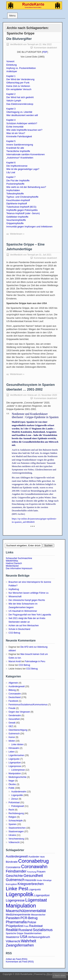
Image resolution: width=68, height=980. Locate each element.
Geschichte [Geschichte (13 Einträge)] (14, 876)
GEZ (11, 726)
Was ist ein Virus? (16, 133)
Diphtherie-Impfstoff (17, 204)
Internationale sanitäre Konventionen (26, 154)
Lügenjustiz (14, 759)
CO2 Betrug (24, 665)
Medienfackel (12, 566)
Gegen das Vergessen (19, 712)
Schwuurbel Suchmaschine (19, 558)
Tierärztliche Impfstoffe (18, 151)
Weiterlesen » (17, 234)
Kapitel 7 (11, 177)
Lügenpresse (15, 766)
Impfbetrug (14, 589)
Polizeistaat (14, 802)
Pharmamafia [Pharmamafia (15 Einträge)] (16, 922)
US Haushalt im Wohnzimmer (23, 611)
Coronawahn (15, 694)
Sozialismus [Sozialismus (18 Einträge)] (43, 930)
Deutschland (15, 697)
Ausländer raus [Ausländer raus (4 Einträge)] (37, 857)
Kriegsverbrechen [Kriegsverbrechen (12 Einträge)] (31, 884)
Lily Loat (11, 172)
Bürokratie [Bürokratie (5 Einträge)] (12, 862)
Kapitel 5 (11, 141)
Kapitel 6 (11, 163)
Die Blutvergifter (19, 39)
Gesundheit (14, 719)
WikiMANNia (12, 561)
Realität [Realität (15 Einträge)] (12, 930)
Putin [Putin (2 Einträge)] (26, 926)
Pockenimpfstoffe (15, 184)
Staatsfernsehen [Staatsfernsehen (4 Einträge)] (33, 933)
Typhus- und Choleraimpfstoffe (22, 197)
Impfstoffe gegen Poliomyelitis (22, 210)
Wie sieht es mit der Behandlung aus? (26, 187)
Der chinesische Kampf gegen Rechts (27, 600)
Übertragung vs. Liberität (19, 112)
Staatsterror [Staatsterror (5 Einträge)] (13, 937)
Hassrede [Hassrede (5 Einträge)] (31, 880)
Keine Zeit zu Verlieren (18, 86)
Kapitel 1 (11, 76)
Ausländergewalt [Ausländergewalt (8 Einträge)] (17, 856)
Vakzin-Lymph (14, 101)
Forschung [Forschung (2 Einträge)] (32, 872)
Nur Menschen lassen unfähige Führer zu (28, 593)
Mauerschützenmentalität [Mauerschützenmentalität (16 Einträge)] (26, 911)
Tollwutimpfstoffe (15, 194)
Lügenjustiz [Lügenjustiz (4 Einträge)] (35, 889)
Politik (11, 788)
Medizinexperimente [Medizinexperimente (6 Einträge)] (18, 914)
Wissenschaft (15, 597)
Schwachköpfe (16, 821)
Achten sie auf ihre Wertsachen (24, 626)
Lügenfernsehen (16, 755)
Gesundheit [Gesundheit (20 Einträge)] (33, 875)
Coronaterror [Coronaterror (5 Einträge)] (13, 867)
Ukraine (12, 835)
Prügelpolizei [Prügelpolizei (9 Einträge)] (15, 926)
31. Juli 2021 (45, 255)
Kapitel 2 (11, 94)
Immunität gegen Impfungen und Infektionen (29, 227)
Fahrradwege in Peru (35, 661)
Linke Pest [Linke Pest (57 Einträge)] (17, 889)
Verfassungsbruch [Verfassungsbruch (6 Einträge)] (39, 937)
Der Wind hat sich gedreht (20, 97)
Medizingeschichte (17, 777)
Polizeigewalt (18, 806)
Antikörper (12, 71)
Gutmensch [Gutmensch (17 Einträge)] (15, 880)
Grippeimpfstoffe (15, 223)
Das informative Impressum (19, 568)
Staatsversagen (16, 832)
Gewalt (12, 723)
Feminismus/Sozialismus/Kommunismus (28, 705)
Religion (12, 817)
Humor (12, 737)
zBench (50, 974)
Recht (11, 810)
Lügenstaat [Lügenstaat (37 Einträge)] (36, 900)
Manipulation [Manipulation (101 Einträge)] (21, 906)
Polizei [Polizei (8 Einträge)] (32, 922)
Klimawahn (14, 748)
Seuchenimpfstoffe (16, 220)
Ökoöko (12, 784)
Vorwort (10, 61)
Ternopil (31, 44)
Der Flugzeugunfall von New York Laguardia (30, 615)
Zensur (15, 799)
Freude (12, 708)
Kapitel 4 (11, 120)
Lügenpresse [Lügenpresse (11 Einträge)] (15, 900)
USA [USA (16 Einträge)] (24, 937)
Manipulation (15, 773)
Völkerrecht (14, 842)
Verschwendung (16, 839)
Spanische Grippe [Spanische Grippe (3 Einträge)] (15, 933)
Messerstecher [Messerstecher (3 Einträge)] (38, 915)
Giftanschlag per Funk (18, 83)
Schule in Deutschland (19, 629)
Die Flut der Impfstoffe (18, 180)
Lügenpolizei (15, 763)
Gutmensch (14, 734)
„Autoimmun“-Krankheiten (20, 158)
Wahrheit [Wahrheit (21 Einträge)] (28, 941)
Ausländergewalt (17, 686)
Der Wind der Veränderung (20, 79)
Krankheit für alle (15, 148)
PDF (45, 52)
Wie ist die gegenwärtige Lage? (23, 169)
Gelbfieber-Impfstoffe (17, 217)
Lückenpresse (18, 770)
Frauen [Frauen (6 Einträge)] (41, 871)
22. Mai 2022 (45, 44)
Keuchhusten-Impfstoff (18, 200)
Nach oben (60, 975)
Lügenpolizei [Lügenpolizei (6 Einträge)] (42, 895)
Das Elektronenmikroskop (20, 104)
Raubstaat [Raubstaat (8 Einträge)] (36, 926)
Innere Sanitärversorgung (20, 145)
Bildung (12, 690)
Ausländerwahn (19, 792)
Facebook (13, 701)
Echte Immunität (15, 127)
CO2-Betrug (14, 633)
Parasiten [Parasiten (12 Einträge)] (13, 918)
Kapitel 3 (11, 109)
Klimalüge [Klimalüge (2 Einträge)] (47, 880)
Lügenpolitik (17, 795)
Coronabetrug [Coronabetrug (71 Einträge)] (34, 861)
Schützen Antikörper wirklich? (22, 123)
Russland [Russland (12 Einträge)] (25, 930)
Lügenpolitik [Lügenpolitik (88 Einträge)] (20, 894)
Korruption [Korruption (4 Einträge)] (11, 884)
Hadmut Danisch (14, 563)
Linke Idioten (17, 744)
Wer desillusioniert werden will (22, 115)
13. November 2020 (47, 395)
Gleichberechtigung (18, 730)
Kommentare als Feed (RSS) (20, 962)
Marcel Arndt (15, 661)
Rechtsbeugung (16, 813)
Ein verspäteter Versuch (19, 89)
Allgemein (13, 683)
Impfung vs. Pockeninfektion (21, 68)
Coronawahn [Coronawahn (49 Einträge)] (34, 866)
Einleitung (12, 65)
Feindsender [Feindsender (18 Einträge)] (16, 871)
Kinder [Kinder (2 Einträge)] (40, 880)
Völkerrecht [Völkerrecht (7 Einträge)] (13, 941)
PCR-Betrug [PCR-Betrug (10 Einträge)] (29, 918)
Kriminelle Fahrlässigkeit (19, 136)
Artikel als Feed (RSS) (17, 959)
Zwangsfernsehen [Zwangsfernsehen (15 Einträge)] (20, 945)
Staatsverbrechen (17, 828)
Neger (12, 781)
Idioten (12, 741)
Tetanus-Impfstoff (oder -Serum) (23, 213)
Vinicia (30, 395)
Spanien (13, 824)
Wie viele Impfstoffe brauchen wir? (24, 130)
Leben (12, 752)
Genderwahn (15, 715)
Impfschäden (13, 190)
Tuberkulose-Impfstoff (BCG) (21, 207)
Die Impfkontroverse (17, 166)
